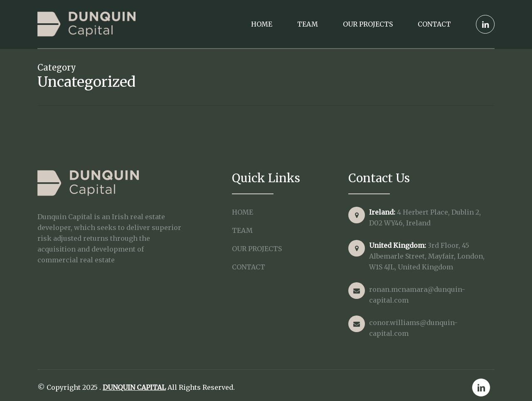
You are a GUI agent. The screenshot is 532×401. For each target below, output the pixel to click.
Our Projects (257, 249)
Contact (249, 267)
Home (243, 212)
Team (242, 230)
